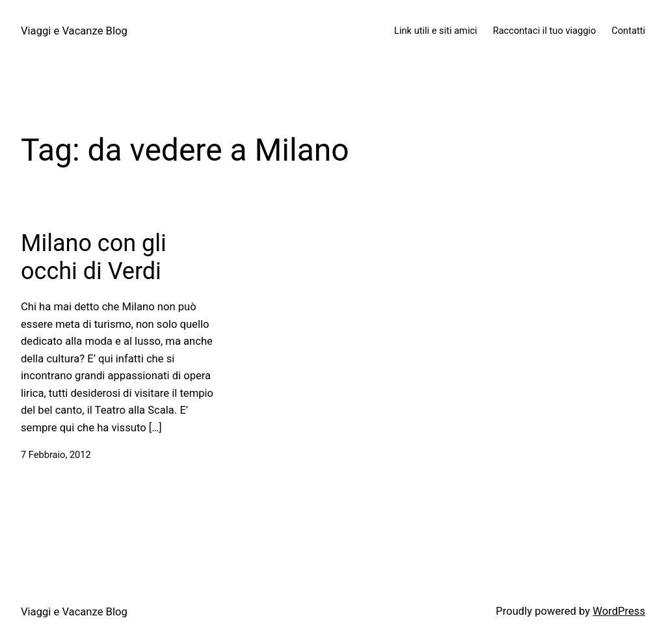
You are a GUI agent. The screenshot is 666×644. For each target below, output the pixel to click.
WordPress (619, 611)
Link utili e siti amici (436, 31)
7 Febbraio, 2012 (56, 455)
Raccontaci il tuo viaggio (545, 31)
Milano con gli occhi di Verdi (94, 257)
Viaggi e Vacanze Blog (74, 31)
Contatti (628, 31)
